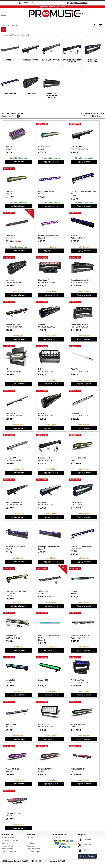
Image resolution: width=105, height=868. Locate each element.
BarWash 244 (11, 636)
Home (6, 35)
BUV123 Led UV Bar (46, 191)
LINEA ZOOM (76, 502)
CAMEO (41, 149)
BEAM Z (9, 149)
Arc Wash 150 (44, 724)
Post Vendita (32, 846)
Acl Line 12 (43, 325)
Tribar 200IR (43, 591)
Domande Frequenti (34, 852)
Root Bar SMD (44, 147)
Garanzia (5, 843)
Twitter (83, 850)
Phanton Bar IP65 (13, 325)
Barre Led (10, 60)
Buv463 (9, 147)
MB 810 (74, 236)
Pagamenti (56, 838)
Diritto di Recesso (8, 849)
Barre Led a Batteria (51, 60)
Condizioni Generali (9, 852)
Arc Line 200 (11, 458)
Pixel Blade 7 (44, 280)
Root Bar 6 (10, 191)
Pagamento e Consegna (10, 841)
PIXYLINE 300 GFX (79, 769)
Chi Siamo (31, 838)
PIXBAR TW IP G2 (45, 769)
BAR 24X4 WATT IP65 (14, 502)
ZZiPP (41, 682)
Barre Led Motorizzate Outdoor (51, 96)
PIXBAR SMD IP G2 (79, 724)
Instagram (85, 845)
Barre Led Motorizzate (92, 61)
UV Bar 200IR (11, 724)
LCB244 (74, 591)
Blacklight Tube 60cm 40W (49, 547)
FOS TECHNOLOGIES (79, 149)
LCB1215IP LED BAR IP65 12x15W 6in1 (16, 592)
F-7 (7, 369)
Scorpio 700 (10, 680)
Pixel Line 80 (11, 413)
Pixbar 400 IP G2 (12, 769)
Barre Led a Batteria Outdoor (72, 61)
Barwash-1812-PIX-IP (80, 636)
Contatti (30, 841)
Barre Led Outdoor (31, 60)
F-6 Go (41, 369)
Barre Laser (31, 94)
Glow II (41, 413)
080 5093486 (27, 3)
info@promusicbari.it (78, 3)
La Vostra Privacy (8, 846)
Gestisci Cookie (87, 856)
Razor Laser (10, 280)
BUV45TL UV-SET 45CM (15, 547)
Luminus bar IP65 (45, 458)
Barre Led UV (10, 94)
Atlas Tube (75, 369)
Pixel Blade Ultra (78, 680)
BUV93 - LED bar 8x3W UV (49, 236)
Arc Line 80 (76, 413)
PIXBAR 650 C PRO (13, 813)
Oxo (73, 771)
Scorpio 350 (43, 680)
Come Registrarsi (8, 838)
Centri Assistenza (33, 849)
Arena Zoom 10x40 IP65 (81, 325)
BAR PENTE (43, 502)
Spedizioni (31, 843)
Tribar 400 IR (11, 236)
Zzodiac (9, 682)
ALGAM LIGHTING (78, 238)
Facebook (84, 839)
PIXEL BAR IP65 (77, 147)
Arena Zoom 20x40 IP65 (81, 280)
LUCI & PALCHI (15, 35)
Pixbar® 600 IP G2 (78, 458)
